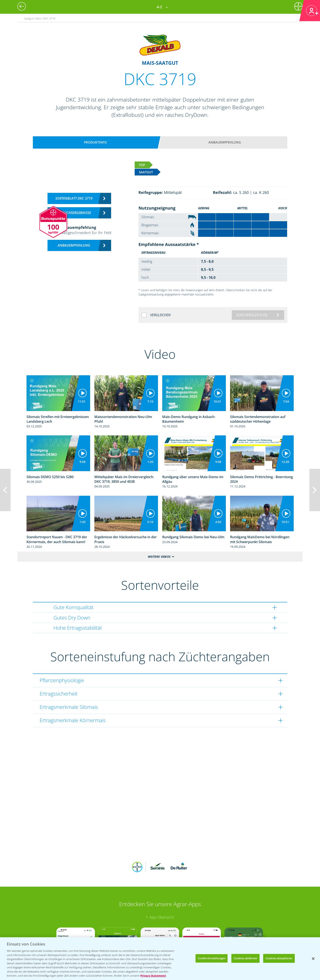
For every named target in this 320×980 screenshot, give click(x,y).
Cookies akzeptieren (279, 958)
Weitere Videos (159, 557)
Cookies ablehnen (245, 958)
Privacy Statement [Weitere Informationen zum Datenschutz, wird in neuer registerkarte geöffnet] (153, 976)
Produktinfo (95, 142)
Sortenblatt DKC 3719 (74, 198)
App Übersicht (162, 917)
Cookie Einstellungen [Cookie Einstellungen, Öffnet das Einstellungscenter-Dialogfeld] (212, 958)
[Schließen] (313, 959)
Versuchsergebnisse (74, 213)
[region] (160, 959)
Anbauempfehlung (225, 142)
